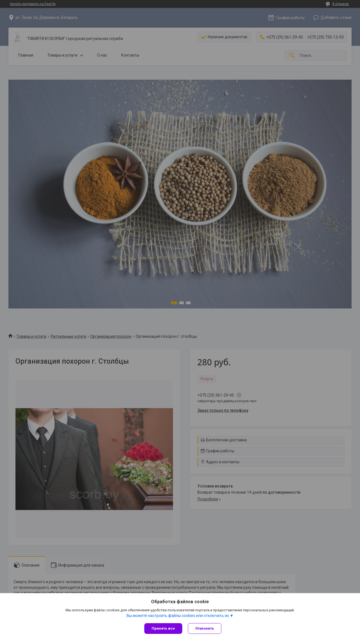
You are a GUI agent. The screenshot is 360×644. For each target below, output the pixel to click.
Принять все (163, 628)
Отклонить (205, 628)
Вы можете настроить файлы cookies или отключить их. (178, 616)
